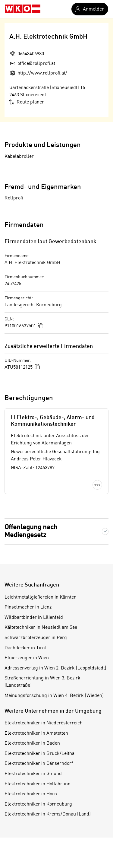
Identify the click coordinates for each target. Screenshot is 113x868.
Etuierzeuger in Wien (27, 658)
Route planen (27, 102)
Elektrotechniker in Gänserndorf (39, 764)
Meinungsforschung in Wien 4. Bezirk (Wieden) (54, 696)
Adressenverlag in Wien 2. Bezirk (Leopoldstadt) (55, 668)
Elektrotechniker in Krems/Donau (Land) (48, 814)
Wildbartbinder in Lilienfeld (34, 618)
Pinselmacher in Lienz (28, 607)
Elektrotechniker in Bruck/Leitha (39, 754)
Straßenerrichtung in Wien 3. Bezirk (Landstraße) (42, 682)
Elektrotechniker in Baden (32, 743)
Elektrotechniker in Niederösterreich (44, 723)
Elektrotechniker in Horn (31, 794)
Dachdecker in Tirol (25, 648)
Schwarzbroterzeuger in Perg (36, 638)
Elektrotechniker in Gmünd (33, 774)
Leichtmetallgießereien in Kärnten (41, 597)
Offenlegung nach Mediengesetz (31, 531)
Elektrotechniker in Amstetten (36, 733)
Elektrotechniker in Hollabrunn (38, 784)
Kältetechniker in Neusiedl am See (41, 628)
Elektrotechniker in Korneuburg (38, 804)
